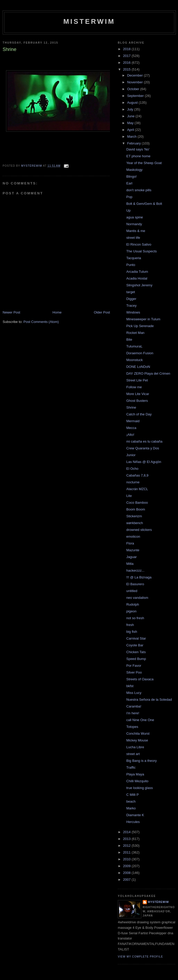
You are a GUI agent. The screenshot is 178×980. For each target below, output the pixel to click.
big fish (132, 632)
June (131, 116)
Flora (130, 543)
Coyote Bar (135, 645)
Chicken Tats (136, 652)
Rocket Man (135, 333)
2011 (127, 852)
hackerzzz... (135, 570)
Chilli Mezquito (137, 781)
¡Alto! (130, 435)
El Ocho (132, 469)
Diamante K (135, 815)
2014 (127, 832)
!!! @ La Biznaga (139, 577)
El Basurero (135, 584)
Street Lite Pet (137, 380)
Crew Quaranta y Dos (143, 448)
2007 (127, 880)
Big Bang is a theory (141, 761)
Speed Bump (136, 659)
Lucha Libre (135, 747)
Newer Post (11, 312)
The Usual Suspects (141, 251)
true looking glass (139, 788)
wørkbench (135, 523)
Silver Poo (134, 672)
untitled (132, 591)
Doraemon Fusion (140, 353)
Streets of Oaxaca (140, 679)
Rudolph (132, 604)
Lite (129, 496)
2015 (127, 69)
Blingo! (131, 176)
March (132, 137)
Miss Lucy (134, 693)
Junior (131, 455)
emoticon (133, 537)
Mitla (130, 564)
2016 (127, 63)
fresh (130, 625)
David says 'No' (138, 149)
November (136, 82)
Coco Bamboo (137, 503)
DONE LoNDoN (138, 367)
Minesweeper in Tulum (143, 319)
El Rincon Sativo (139, 244)
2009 (127, 866)
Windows (133, 312)
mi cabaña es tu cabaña (144, 441)
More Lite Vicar (138, 394)
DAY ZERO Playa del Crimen (148, 373)
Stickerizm (134, 516)
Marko (131, 808)
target (130, 292)
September (136, 96)
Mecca (131, 428)
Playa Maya (135, 774)
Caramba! (134, 706)
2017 (127, 56)
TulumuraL (134, 346)
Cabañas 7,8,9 (137, 475)
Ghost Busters (137, 401)
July (131, 109)
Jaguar (131, 557)
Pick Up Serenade (140, 326)
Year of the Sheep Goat (144, 163)
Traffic (131, 767)
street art (133, 754)
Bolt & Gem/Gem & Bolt (144, 204)
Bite (129, 340)
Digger (131, 299)
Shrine (131, 407)
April (131, 130)
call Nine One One (140, 720)
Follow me (134, 387)
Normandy (134, 224)
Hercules (133, 822)
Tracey (131, 306)
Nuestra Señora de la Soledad (149, 700)
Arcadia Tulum (137, 272)
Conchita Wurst (138, 733)
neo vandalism (137, 598)
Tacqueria (133, 258)
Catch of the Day (139, 414)
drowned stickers (139, 530)
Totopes (132, 727)
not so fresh (135, 618)
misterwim (89, 21)
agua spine (135, 217)
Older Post (102, 312)
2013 (127, 839)
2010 (127, 859)
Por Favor (134, 666)
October (134, 89)
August (133, 103)
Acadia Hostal (137, 278)
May (131, 123)
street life (133, 238)
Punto (131, 265)
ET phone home (138, 156)
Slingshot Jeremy (139, 285)
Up (128, 210)
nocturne (133, 482)
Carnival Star (136, 638)
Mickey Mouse (137, 740)
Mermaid (133, 421)
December (136, 75)
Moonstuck (134, 360)
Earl (129, 183)
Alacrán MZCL (137, 489)
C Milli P (132, 795)
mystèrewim (158, 902)
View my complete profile (140, 957)
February (135, 143)
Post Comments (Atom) (41, 322)
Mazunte (133, 550)
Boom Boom (136, 509)
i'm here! (133, 713)
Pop (129, 197)
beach (131, 801)
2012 (127, 846)
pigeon (131, 611)
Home (57, 312)
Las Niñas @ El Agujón (144, 462)
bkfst (130, 686)
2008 (127, 873)
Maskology (134, 170)
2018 (127, 49)
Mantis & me (136, 231)
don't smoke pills (139, 190)
